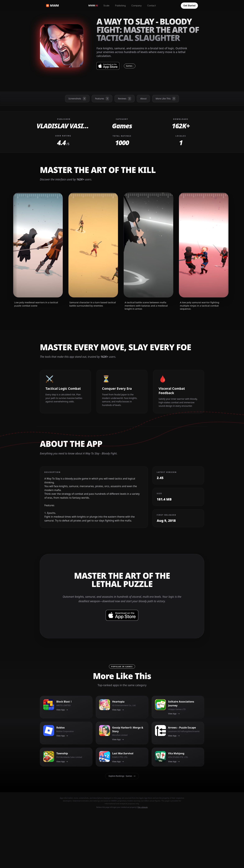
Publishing (120, 6)
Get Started (189, 6)
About (143, 99)
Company (136, 6)
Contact (151, 6)
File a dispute (143, 807)
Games (130, 66)
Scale (106, 6)
